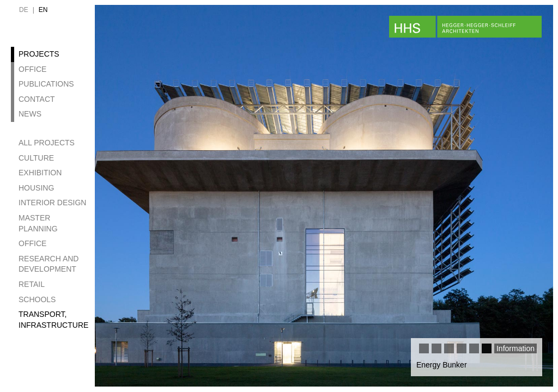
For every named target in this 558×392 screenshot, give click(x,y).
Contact (37, 99)
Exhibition (40, 173)
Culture (36, 158)
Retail (32, 284)
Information (515, 348)
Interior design (52, 203)
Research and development (48, 264)
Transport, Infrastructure (53, 320)
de (24, 10)
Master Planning (38, 223)
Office (32, 69)
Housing (36, 188)
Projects (39, 54)
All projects (47, 143)
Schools (37, 299)
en (43, 10)
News (30, 114)
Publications (46, 84)
